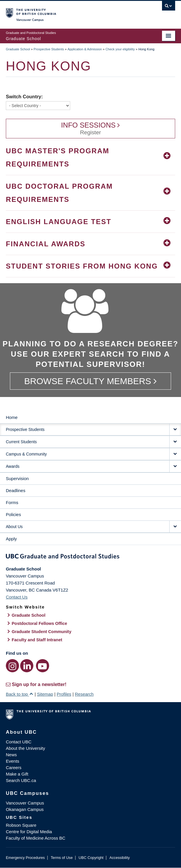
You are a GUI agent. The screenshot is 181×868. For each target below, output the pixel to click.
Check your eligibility (120, 49)
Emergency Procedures (25, 858)
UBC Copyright (91, 858)
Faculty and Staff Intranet (37, 640)
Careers (14, 768)
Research (84, 694)
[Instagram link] (12, 666)
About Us (14, 527)
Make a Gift (17, 774)
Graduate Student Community (42, 632)
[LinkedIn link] (27, 666)
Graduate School (18, 49)
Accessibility (119, 858)
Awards (13, 466)
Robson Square (21, 825)
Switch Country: (24, 97)
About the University (25, 748)
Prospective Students (49, 49)
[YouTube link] (43, 666)
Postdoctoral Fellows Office (39, 623)
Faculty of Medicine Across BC (36, 838)
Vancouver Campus (25, 803)
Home (12, 417)
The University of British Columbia (65, 12)
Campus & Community (26, 454)
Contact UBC (19, 742)
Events (13, 761)
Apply (11, 539)
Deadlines (16, 490)
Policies (13, 514)
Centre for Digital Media (29, 832)
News (11, 755)
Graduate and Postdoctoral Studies (90, 557)
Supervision (17, 478)
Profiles (64, 694)
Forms (12, 502)
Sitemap (45, 694)
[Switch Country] (38, 106)
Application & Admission (85, 49)
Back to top (20, 694)
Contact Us (17, 597)
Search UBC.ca (21, 780)
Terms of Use (62, 858)
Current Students (21, 442)
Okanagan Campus (25, 809)
